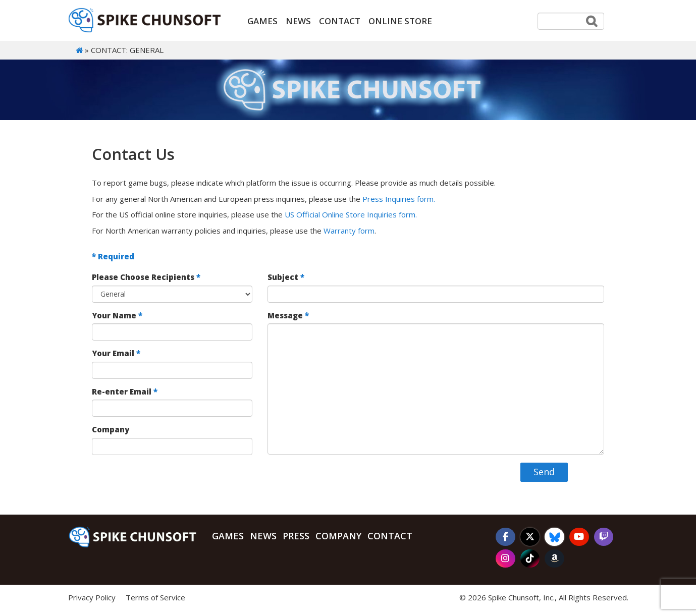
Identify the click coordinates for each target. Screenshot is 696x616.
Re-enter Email (125, 391)
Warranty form (349, 231)
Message (288, 315)
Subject (286, 277)
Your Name (117, 315)
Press (296, 536)
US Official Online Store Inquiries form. (351, 214)
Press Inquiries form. (399, 199)
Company (111, 429)
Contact (340, 21)
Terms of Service (155, 597)
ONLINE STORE (400, 21)
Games (262, 21)
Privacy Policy (92, 597)
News (298, 21)
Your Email (116, 353)
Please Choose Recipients (146, 277)
